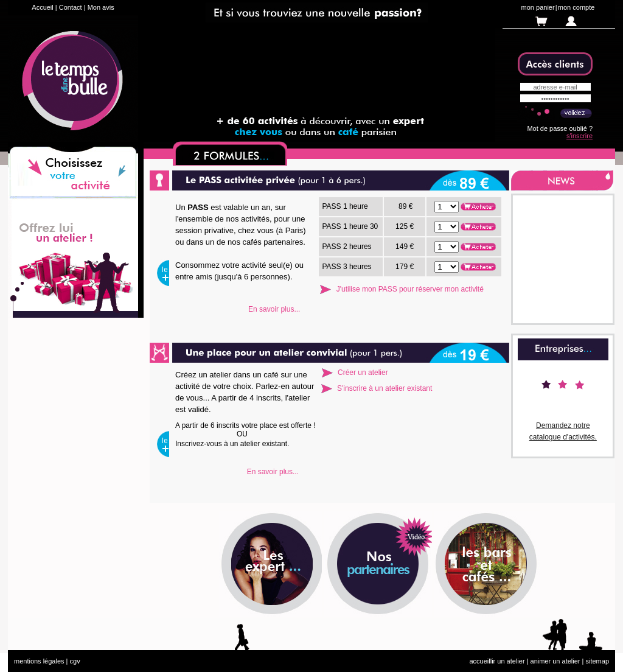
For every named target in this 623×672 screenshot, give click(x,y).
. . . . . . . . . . (447, 207)
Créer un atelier (363, 373)
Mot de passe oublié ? (560, 128)
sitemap (597, 661)
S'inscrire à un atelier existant (385, 388)
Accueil (42, 7)
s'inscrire (579, 136)
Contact (71, 7)
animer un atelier (555, 661)
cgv (75, 661)
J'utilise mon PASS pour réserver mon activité (410, 289)
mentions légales (39, 661)
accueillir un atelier (497, 661)
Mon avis (101, 7)
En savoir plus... (274, 309)
